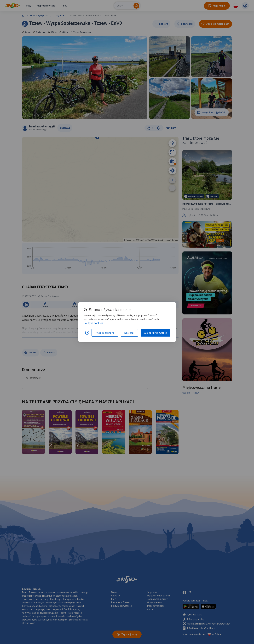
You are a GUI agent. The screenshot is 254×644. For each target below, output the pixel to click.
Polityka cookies (93, 323)
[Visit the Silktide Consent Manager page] (87, 333)
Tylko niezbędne (105, 333)
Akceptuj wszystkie (156, 333)
